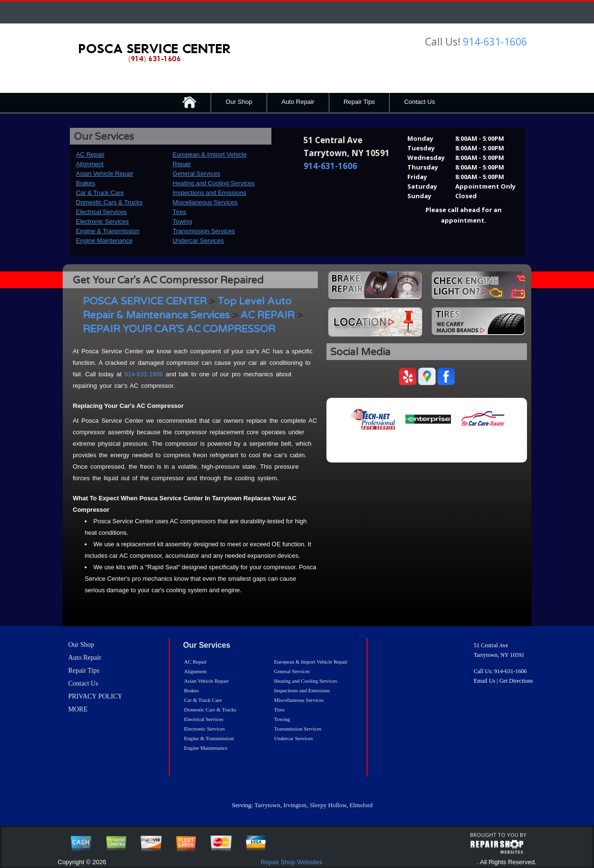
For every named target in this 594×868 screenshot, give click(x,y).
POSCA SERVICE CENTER (145, 301)
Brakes (86, 183)
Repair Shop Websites (291, 862)
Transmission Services (204, 231)
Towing (182, 221)
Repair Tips (359, 102)
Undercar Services (198, 241)
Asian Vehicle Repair (105, 174)
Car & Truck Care (100, 193)
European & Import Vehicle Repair (311, 662)
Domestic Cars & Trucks (109, 202)
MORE (78, 709)
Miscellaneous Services (205, 202)
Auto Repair (298, 102)
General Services (197, 174)
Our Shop (239, 102)
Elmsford (361, 805)
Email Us (485, 681)
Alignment (90, 164)
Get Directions (516, 681)
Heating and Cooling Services (214, 183)
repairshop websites (497, 847)
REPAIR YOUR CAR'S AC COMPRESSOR (179, 329)
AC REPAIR (267, 315)
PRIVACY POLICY (95, 696)
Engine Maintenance (105, 241)
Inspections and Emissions (210, 193)
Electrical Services (101, 212)
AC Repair (90, 154)
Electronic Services (103, 221)
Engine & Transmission (108, 231)
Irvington (295, 805)
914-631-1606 (495, 42)
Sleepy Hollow (328, 805)
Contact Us (419, 102)
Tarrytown (268, 805)
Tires (179, 212)
